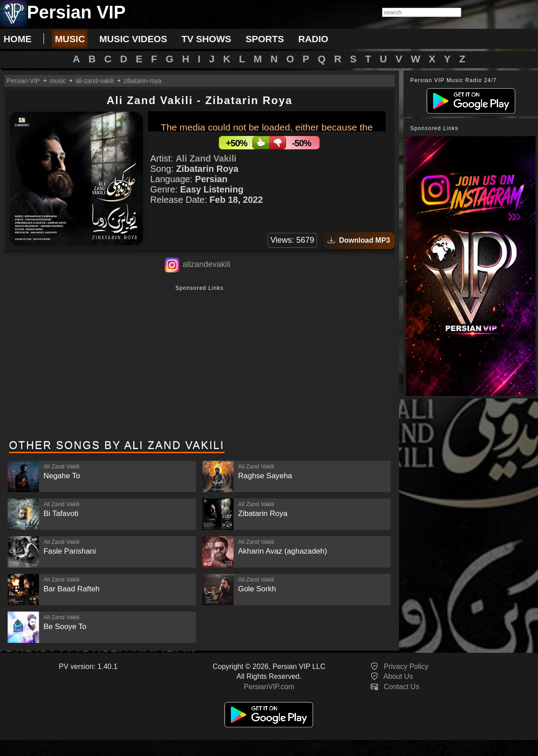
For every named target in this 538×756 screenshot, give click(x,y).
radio (313, 39)
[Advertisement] (200, 363)
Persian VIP (23, 81)
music (70, 39)
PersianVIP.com (269, 687)
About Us (398, 676)
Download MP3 (359, 240)
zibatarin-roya (142, 81)
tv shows (206, 39)
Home (17, 39)
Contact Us (401, 687)
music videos (133, 39)
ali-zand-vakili (95, 81)
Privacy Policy (406, 666)
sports (265, 39)
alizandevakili (206, 264)
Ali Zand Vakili (206, 158)
